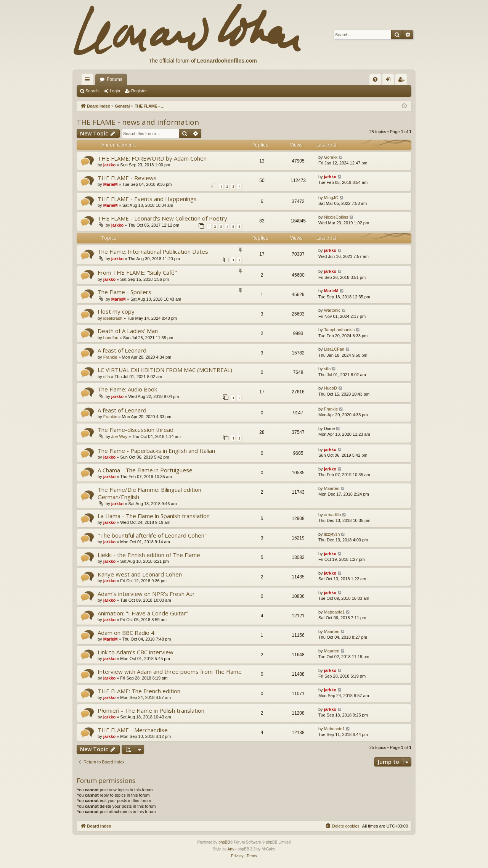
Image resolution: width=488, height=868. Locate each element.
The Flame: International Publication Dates (153, 251)
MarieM (111, 184)
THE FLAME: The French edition (139, 691)
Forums (115, 79)
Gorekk (331, 157)
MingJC (331, 198)
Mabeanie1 (334, 612)
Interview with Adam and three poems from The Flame (170, 672)
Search (92, 91)
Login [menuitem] (390, 81)
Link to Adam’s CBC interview (136, 652)
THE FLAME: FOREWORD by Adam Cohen (152, 158)
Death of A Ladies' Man (128, 331)
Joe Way (119, 436)
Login (115, 91)
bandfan (111, 338)
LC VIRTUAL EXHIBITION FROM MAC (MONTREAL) (165, 370)
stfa (107, 377)
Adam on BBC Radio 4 (126, 633)
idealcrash (113, 318)
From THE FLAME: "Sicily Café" (137, 272)
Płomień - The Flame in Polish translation (151, 710)
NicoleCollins (336, 217)
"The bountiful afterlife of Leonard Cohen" (152, 535)
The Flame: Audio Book (127, 389)
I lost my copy (116, 311)
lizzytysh (332, 534)
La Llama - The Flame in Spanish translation (154, 516)
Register (139, 91)
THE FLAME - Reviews (127, 178)
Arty (231, 849)
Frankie (110, 357)
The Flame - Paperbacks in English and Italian (156, 451)
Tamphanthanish (340, 330)
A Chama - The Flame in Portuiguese (145, 470)
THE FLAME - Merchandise (133, 730)
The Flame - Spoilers (124, 292)
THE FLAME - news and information (138, 122)
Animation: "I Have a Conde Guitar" (143, 613)
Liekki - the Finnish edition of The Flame (149, 555)
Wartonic (332, 310)
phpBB (224, 842)
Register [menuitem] (403, 81)
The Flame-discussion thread (136, 430)
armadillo (333, 515)
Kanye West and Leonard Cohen (140, 574)
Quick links (89, 81)
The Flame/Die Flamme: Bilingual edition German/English (149, 493)
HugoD (331, 388)
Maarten (332, 488)
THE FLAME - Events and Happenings (147, 199)
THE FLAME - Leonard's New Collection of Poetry (162, 218)
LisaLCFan (334, 349)
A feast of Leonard (122, 350)
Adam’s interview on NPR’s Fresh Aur (146, 594)
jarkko (109, 165)
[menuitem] (375, 79)
